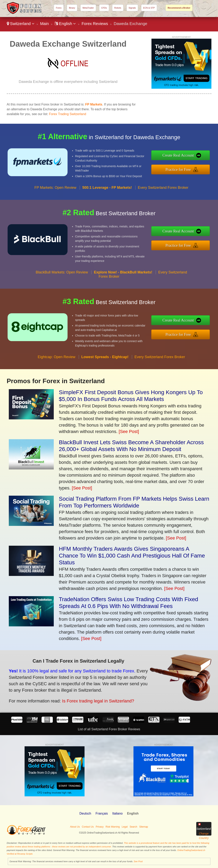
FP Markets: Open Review (55, 193)
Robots (118, 8)
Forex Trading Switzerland (68, 114)
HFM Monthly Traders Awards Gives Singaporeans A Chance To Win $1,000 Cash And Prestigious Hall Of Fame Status (132, 556)
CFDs (104, 8)
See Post (138, 861)
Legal (125, 827)
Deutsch (85, 813)
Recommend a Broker (179, 8)
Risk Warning (113, 827)
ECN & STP (149, 8)
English (65, 24)
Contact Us (88, 827)
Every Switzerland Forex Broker (163, 193)
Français (102, 813)
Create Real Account (184, 156)
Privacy (100, 827)
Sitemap (144, 827)
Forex (59, 8)
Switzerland (21, 24)
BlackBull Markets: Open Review (62, 278)
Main (44, 24)
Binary (72, 8)
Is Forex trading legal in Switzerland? (90, 699)
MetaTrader (88, 8)
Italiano (117, 813)
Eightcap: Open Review (57, 363)
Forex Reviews (95, 24)
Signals (132, 8)
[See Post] (129, 431)
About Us (75, 827)
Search (133, 827)
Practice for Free (184, 169)
